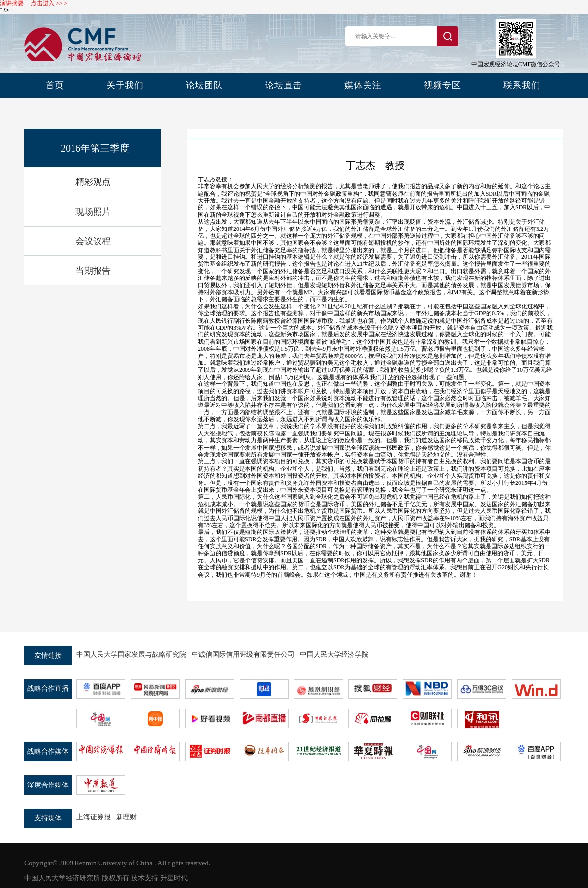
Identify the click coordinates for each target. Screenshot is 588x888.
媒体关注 (363, 85)
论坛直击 (284, 85)
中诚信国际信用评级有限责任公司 (243, 654)
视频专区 (442, 85)
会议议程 (93, 241)
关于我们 (125, 85)
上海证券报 (94, 817)
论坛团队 (204, 85)
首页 (55, 85)
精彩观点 (93, 182)
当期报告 (93, 271)
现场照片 (93, 212)
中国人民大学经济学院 (334, 654)
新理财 (126, 817)
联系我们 (522, 85)
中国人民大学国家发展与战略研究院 (131, 654)
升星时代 (174, 878)
